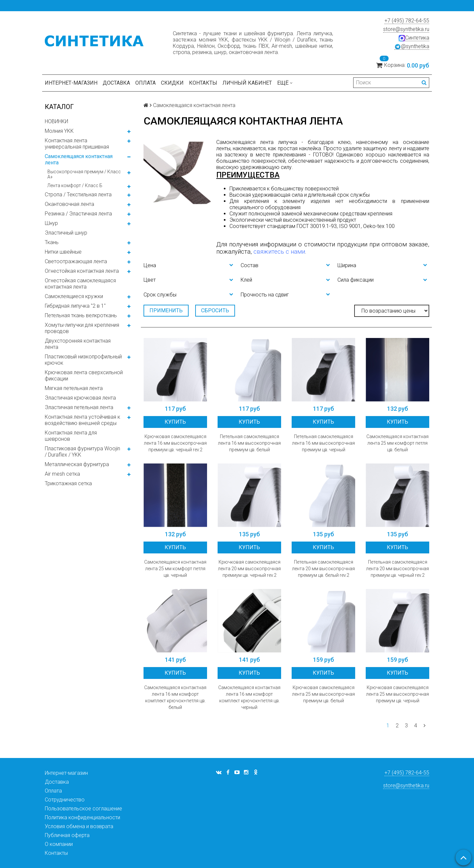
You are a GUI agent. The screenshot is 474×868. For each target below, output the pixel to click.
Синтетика (414, 38)
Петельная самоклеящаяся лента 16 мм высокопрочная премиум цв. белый (249, 443)
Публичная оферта (67, 835)
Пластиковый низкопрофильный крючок (83, 360)
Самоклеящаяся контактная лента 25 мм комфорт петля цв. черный (175, 569)
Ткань (52, 242)
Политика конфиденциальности (82, 817)
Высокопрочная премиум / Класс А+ (84, 174)
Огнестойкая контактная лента (82, 271)
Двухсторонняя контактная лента (78, 344)
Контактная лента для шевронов (71, 436)
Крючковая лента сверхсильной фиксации (84, 376)
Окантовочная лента (69, 204)
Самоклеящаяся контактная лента (79, 159)
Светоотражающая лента (76, 261)
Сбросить (215, 310)
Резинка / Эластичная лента (78, 214)
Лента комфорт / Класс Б (75, 185)
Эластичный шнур (66, 233)
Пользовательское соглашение (83, 809)
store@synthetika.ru (406, 29)
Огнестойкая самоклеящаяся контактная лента (80, 284)
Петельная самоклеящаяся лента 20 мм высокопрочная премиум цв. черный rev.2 (397, 569)
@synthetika (412, 46)
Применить (166, 310)
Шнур (51, 223)
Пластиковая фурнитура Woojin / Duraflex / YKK (82, 452)
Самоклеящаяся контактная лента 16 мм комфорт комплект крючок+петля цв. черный (249, 697)
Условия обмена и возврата (79, 826)
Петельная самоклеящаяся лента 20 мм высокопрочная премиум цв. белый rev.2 (323, 569)
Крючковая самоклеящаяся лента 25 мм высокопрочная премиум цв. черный (397, 694)
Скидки (172, 83)
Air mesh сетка (62, 474)
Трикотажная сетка (68, 483)
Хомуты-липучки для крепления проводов (82, 328)
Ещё (285, 83)
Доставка (116, 83)
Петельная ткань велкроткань (81, 315)
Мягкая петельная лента (74, 388)
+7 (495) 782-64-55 (407, 21)
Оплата (145, 83)
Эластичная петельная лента (79, 407)
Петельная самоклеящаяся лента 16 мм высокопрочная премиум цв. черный (323, 443)
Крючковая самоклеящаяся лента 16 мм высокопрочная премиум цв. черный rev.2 (175, 443)
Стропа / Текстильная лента (78, 195)
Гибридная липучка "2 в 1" (75, 306)
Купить (175, 422)
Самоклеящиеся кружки (74, 296)
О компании (59, 844)
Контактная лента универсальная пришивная (77, 144)
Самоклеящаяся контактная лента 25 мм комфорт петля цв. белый (397, 443)
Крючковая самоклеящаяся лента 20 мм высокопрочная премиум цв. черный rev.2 (249, 569)
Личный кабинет (247, 83)
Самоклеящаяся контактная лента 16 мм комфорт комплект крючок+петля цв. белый (175, 697)
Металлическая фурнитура (77, 464)
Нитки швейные (63, 252)
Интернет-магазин (71, 83)
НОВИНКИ (56, 121)
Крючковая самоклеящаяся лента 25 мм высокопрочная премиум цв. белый (323, 694)
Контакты (203, 83)
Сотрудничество (65, 800)
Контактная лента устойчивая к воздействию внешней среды (82, 420)
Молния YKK (59, 131)
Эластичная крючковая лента (80, 398)
